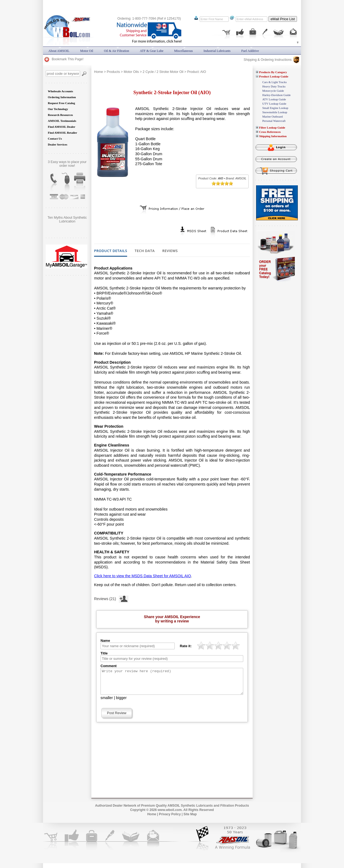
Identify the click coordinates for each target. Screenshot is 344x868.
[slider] (222, 183)
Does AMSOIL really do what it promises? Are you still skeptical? (67, 221)
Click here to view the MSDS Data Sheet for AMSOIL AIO (143, 576)
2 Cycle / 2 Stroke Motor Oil (163, 72)
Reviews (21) (111, 598)
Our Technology (58, 109)
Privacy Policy (170, 819)
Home (98, 72)
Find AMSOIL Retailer (62, 133)
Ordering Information (62, 97)
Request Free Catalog (61, 103)
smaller (107, 703)
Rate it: (186, 646)
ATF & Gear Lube (152, 51)
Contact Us (55, 139)
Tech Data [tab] (145, 251)
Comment (109, 666)
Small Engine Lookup (275, 108)
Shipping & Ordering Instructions (271, 60)
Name (105, 641)
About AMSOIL (59, 51)
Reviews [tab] (170, 251)
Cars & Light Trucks (275, 82)
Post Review (117, 718)
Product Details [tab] (111, 251)
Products (113, 72)
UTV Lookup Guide (274, 104)
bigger (121, 703)
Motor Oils (131, 72)
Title (104, 653)
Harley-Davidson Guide (276, 95)
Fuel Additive (250, 51)
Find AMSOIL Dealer (62, 127)
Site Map (190, 819)
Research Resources (60, 115)
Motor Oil (87, 51)
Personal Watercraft (274, 121)
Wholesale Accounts (60, 91)
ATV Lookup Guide (274, 99)
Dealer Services (58, 144)
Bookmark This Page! (64, 59)
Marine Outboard (273, 116)
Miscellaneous (183, 51)
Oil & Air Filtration (117, 51)
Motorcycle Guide (273, 91)
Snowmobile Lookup (275, 112)
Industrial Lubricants (217, 51)
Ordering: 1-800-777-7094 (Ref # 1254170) (149, 19)
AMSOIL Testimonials (62, 121)
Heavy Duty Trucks (274, 86)
